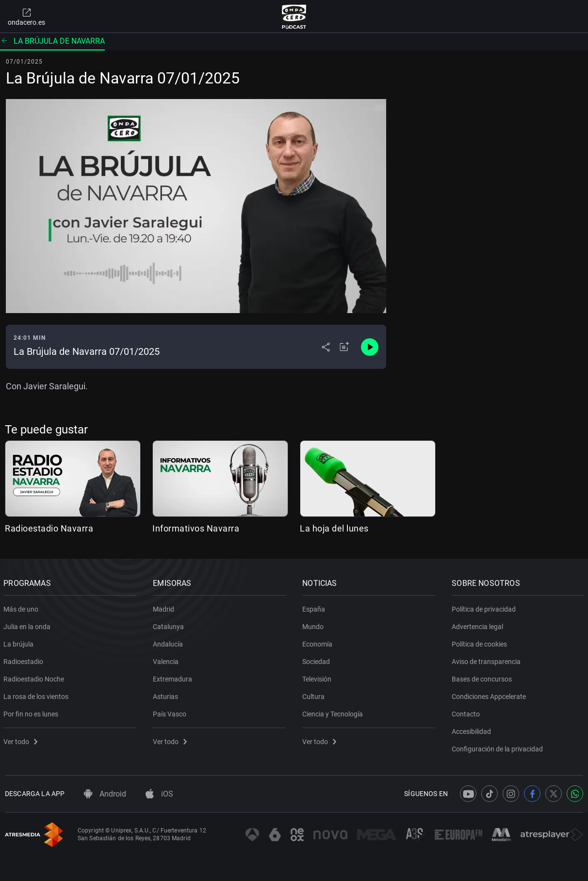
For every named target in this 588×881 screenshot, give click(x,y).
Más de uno (22, 607)
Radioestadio (25, 660)
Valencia (167, 660)
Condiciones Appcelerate (490, 695)
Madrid (165, 607)
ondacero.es (26, 17)
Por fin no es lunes (32, 712)
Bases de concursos (483, 677)
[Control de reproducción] (370, 347)
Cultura (315, 695)
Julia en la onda (28, 625)
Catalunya (170, 625)
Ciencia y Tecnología (334, 712)
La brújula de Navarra (52, 41)
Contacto (467, 712)
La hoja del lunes (334, 528)
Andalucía (169, 642)
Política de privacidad (485, 607)
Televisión (318, 677)
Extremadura (174, 677)
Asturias (167, 695)
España (315, 607)
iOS (159, 794)
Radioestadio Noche (35, 677)
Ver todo (22, 740)
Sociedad (318, 660)
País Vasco (171, 712)
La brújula (20, 642)
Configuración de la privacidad (499, 747)
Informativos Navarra (196, 528)
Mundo (314, 625)
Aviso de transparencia (488, 660)
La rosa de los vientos (37, 695)
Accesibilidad (473, 730)
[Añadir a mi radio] (344, 347)
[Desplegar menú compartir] (326, 347)
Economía (319, 642)
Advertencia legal (479, 625)
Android (105, 794)
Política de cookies (481, 642)
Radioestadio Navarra (49, 528)
